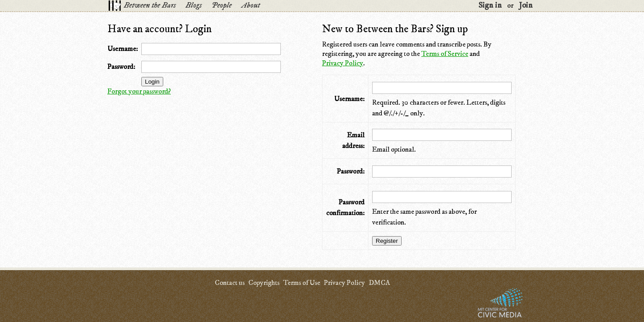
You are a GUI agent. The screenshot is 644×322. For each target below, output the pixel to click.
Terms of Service (445, 54)
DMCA (379, 283)
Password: (121, 67)
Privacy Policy (343, 63)
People (222, 5)
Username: (123, 49)
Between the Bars (150, 5)
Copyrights (264, 283)
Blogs (194, 5)
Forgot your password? (139, 91)
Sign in (490, 5)
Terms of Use (302, 283)
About (251, 5)
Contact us (230, 283)
